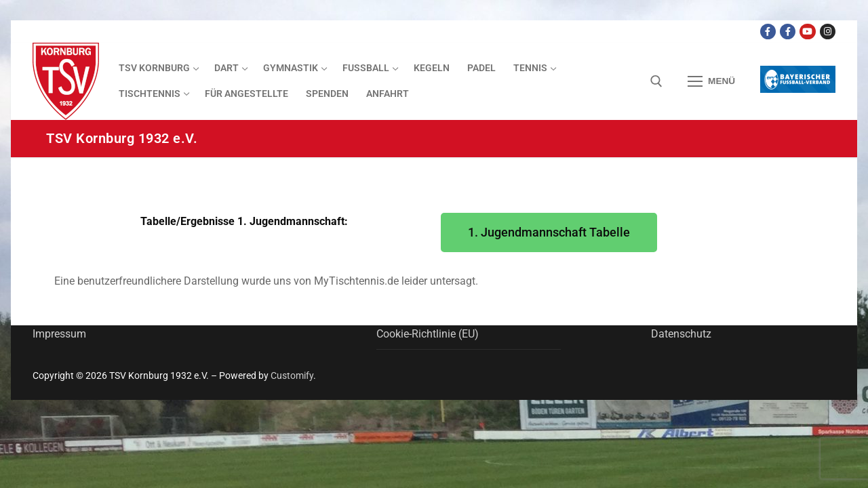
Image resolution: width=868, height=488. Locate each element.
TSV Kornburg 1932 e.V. (122, 138)
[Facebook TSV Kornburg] (768, 32)
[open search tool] (656, 81)
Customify (292, 375)
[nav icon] (711, 81)
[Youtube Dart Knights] (807, 32)
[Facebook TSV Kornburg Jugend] (788, 32)
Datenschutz (681, 334)
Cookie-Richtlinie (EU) (428, 334)
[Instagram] (828, 32)
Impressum (59, 334)
